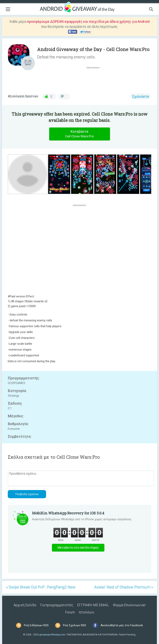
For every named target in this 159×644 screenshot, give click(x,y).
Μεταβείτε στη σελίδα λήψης (78, 548)
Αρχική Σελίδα (25, 605)
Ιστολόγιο (86, 612)
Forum (70, 612)
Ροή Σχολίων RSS (75, 625)
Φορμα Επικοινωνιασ (129, 605)
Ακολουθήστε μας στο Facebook (122, 625)
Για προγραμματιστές (57, 605)
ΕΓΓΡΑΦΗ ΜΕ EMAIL (93, 605)
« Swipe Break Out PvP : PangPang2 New (41, 587)
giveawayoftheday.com (52, 635)
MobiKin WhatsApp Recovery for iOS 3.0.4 (68, 513)
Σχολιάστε (141, 96)
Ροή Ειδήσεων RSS (36, 625)
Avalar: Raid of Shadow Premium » (124, 587)
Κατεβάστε (79, 134)
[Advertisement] (95, 79)
